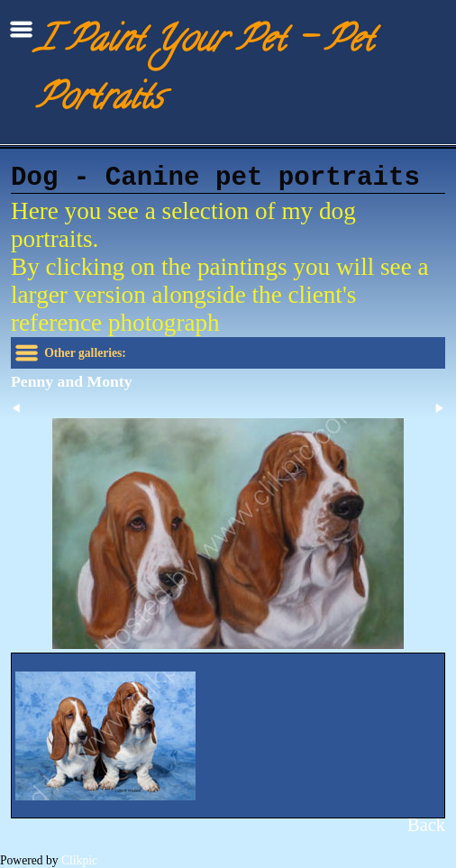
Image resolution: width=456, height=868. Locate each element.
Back (426, 825)
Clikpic (79, 860)
